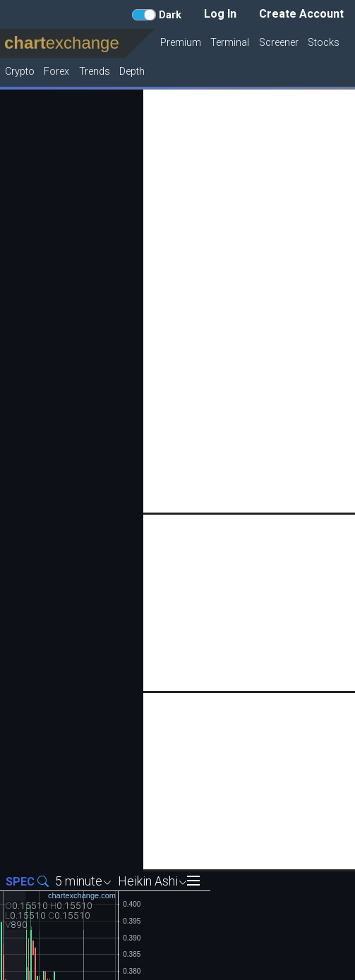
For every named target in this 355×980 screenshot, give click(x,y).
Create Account (301, 14)
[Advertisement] (249, 301)
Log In (220, 14)
